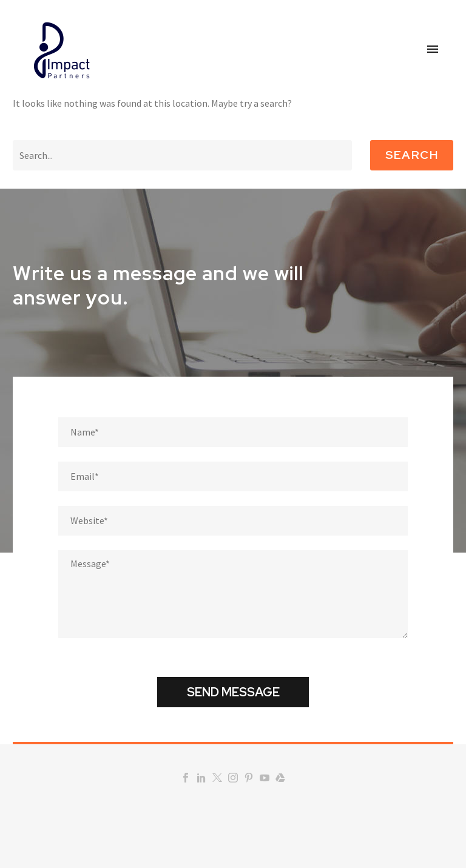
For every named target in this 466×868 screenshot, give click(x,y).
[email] (233, 476)
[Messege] (233, 594)
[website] (233, 521)
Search (412, 155)
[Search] (182, 155)
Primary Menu (433, 49)
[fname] (233, 432)
